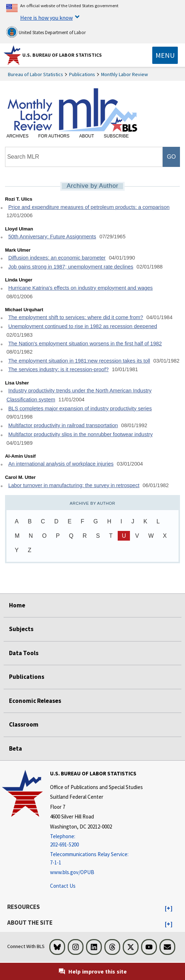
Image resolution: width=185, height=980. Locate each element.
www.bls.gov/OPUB (72, 872)
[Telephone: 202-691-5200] (96, 841)
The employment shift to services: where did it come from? (76, 317)
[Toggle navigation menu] (165, 55)
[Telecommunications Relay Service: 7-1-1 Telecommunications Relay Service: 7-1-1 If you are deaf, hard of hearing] (96, 858)
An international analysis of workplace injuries (61, 464)
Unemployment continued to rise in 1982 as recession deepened (83, 326)
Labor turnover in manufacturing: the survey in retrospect (74, 485)
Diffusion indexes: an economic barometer (57, 258)
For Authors (54, 136)
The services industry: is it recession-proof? (58, 369)
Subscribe (116, 136)
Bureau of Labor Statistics (35, 74)
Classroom (24, 724)
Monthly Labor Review (125, 74)
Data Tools (24, 653)
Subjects (21, 629)
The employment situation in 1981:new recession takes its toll (79, 361)
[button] (169, 909)
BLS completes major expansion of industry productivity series (80, 409)
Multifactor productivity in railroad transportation (63, 425)
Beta (15, 748)
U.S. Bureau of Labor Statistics (62, 55)
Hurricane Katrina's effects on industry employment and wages (80, 288)
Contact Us (63, 886)
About (87, 136)
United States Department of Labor (46, 32)
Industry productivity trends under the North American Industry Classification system (79, 395)
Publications (82, 74)
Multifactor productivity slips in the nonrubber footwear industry (80, 434)
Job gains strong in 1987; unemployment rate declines (71, 267)
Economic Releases (35, 701)
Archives (17, 136)
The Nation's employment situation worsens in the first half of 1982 (85, 344)
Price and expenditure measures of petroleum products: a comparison (89, 207)
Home (17, 605)
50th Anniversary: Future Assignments (52, 237)
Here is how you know (46, 18)
